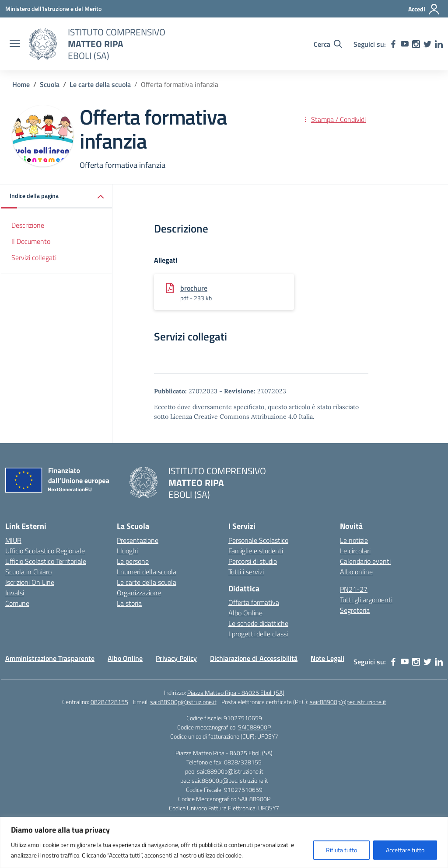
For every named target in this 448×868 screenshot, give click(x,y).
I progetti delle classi (258, 634)
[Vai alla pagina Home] (21, 84)
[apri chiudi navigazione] (15, 44)
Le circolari (355, 551)
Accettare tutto (405, 850)
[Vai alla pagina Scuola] (50, 84)
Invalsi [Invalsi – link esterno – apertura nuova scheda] (15, 593)
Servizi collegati (34, 257)
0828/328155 (109, 702)
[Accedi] (424, 9)
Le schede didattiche (258, 623)
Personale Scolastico (258, 540)
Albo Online (245, 613)
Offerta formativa (254, 602)
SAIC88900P (254, 727)
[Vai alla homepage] (43, 44)
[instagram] (416, 44)
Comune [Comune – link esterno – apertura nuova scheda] (17, 603)
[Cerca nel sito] (328, 44)
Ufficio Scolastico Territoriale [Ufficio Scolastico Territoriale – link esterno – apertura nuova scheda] (46, 561)
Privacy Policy (176, 658)
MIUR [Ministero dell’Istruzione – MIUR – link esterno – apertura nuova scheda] (13, 540)
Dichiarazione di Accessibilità (254, 658)
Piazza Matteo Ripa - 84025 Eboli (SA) (236, 693)
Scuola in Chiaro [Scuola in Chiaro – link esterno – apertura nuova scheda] (28, 572)
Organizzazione (139, 593)
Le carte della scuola (147, 582)
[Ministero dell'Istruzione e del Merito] (53, 9)
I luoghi (127, 551)
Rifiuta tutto (341, 850)
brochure (194, 288)
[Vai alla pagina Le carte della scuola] (100, 84)
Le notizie (354, 540)
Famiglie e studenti (256, 551)
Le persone (133, 561)
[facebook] (393, 44)
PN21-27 (354, 589)
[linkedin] (439, 44)
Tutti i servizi (246, 572)
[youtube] (405, 44)
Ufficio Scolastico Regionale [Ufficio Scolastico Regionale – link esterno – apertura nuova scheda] (45, 551)
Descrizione (28, 225)
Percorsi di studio (253, 561)
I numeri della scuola (147, 572)
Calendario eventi (365, 561)
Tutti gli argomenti (366, 600)
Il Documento (31, 241)
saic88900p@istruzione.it (183, 702)
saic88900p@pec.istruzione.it (348, 702)
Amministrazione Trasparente (50, 658)
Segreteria (355, 610)
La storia (129, 603)
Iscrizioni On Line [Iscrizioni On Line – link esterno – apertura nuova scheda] (30, 582)
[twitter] (427, 44)
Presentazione (138, 540)
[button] (57, 196)
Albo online (356, 572)
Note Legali (327, 658)
